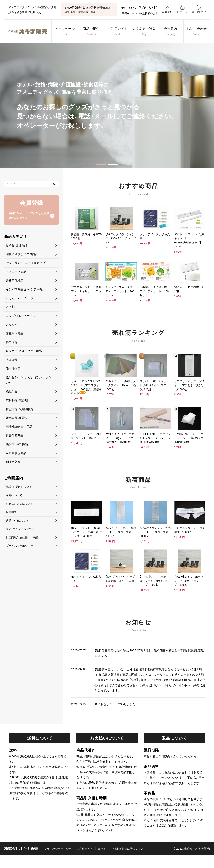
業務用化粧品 (15, 281)
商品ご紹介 (90, 32)
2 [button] (113, 165)
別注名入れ (13, 462)
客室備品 (12, 343)
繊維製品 (12, 392)
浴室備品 (12, 360)
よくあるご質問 (145, 32)
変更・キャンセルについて (23, 532)
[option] (107, 106)
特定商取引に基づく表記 (134, 861)
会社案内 (173, 32)
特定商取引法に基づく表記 (23, 540)
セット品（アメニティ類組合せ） (26, 264)
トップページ (63, 32)
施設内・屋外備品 (17, 445)
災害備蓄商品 (15, 436)
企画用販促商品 (16, 454)
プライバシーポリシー (20, 549)
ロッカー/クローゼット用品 (24, 352)
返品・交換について (18, 523)
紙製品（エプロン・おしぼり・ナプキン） (29, 381)
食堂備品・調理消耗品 (20, 410)
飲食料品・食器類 (17, 401)
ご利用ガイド (118, 32)
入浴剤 (10, 308)
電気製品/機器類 (17, 418)
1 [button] (101, 165)
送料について (15, 496)
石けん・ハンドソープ (20, 299)
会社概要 (12, 514)
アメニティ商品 (16, 272)
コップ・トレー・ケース (20, 316)
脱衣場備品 (13, 369)
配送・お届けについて (20, 488)
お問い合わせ (200, 32)
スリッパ (12, 325)
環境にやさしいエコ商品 (22, 255)
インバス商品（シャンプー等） (25, 290)
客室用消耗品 (15, 334)
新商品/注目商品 (17, 246)
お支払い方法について (20, 505)
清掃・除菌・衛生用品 (19, 427)
